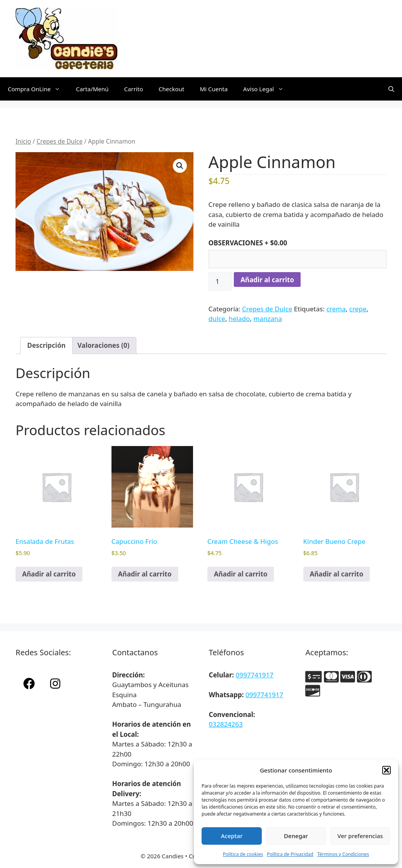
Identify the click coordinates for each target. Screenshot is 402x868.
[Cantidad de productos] (221, 281)
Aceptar (232, 836)
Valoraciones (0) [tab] (103, 345)
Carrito (134, 89)
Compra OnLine (38, 89)
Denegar (296, 836)
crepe (358, 309)
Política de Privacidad (290, 854)
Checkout (171, 89)
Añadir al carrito (267, 280)
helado (239, 319)
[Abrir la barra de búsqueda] (391, 89)
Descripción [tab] (46, 345)
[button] (386, 770)
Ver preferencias (360, 836)
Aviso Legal (267, 89)
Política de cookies (243, 854)
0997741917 (255, 675)
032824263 (226, 724)
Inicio (23, 141)
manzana (268, 319)
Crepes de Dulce (60, 141)
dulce (217, 319)
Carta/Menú (92, 89)
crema (336, 309)
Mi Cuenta (214, 89)
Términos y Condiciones (343, 854)
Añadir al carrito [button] (49, 574)
